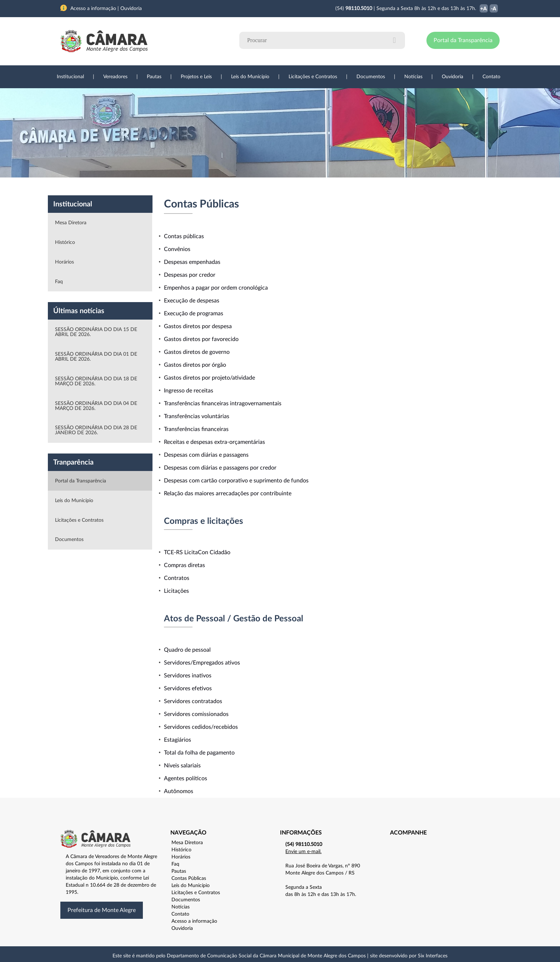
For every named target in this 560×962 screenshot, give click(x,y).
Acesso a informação (194, 921)
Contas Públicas (189, 878)
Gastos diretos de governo (197, 352)
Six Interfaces (433, 956)
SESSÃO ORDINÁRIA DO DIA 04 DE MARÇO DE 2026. (96, 406)
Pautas (154, 77)
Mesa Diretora (71, 223)
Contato (491, 77)
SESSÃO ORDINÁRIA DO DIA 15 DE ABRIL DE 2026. (96, 332)
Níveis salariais (182, 766)
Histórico (65, 242)
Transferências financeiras (196, 429)
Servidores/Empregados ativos (202, 663)
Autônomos (179, 791)
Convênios (177, 249)
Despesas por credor (190, 275)
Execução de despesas (192, 301)
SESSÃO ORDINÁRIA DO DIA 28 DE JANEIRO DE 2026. (96, 430)
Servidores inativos (188, 676)
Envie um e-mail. (303, 852)
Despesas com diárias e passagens (206, 455)
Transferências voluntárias (197, 416)
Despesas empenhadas (192, 262)
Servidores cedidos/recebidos (201, 727)
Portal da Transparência (463, 40)
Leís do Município (250, 77)
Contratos (177, 578)
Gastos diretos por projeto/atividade (209, 378)
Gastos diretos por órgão (195, 365)
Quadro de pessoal (187, 650)
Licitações (176, 591)
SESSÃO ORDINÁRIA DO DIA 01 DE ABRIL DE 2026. (96, 357)
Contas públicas (184, 236)
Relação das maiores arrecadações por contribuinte (228, 493)
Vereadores (115, 77)
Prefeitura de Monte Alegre (102, 910)
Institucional (70, 77)
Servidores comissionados (196, 714)
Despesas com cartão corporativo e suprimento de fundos (236, 481)
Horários (64, 262)
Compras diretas (184, 565)
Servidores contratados (193, 701)
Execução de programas (194, 314)
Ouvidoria (452, 77)
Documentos (371, 77)
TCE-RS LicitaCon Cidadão (197, 552)
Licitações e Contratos (313, 77)
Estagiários (177, 740)
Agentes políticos (186, 778)
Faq (59, 282)
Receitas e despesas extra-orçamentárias (214, 442)
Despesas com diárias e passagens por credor (220, 468)
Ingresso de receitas (189, 391)
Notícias (413, 77)
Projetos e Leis (196, 77)
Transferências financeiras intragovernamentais (223, 404)
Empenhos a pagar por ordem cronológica (216, 288)
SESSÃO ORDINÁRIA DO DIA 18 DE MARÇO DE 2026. (96, 381)
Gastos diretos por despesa (198, 326)
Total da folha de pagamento (199, 753)
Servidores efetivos (188, 688)
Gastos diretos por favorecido (201, 339)
